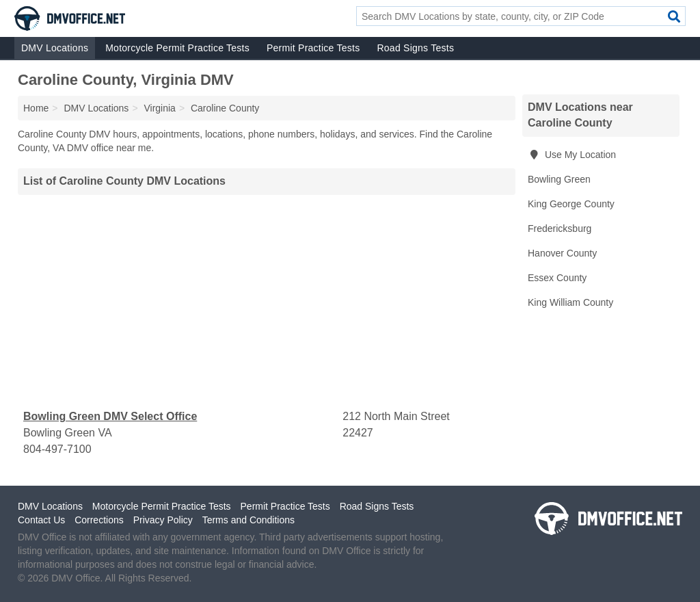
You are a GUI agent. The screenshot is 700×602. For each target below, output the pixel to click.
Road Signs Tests (415, 48)
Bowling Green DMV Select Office (110, 416)
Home (36, 108)
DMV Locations (55, 48)
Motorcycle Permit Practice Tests (177, 48)
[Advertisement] (267, 302)
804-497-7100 (57, 449)
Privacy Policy (163, 520)
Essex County (557, 278)
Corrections (99, 520)
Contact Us (41, 520)
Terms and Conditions (248, 520)
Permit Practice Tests (313, 48)
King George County (571, 204)
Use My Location (572, 155)
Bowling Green (559, 179)
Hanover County (562, 253)
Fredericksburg (560, 228)
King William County (570, 302)
